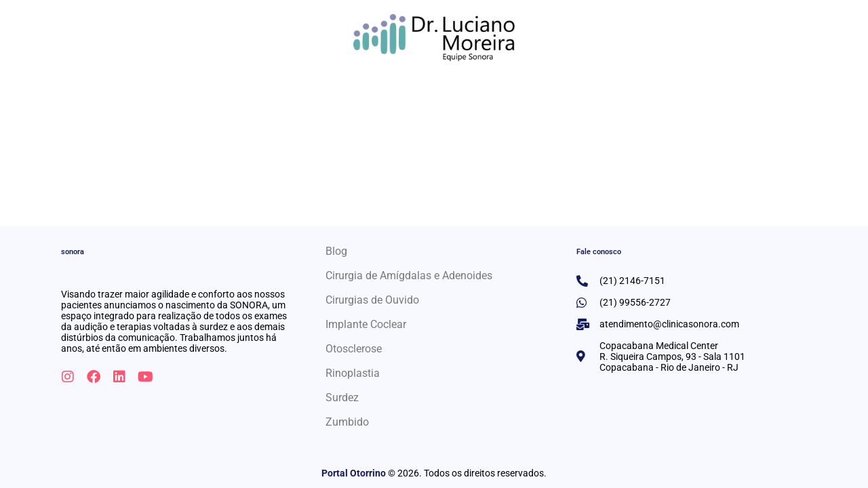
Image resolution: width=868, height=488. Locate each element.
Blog (336, 251)
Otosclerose (354, 349)
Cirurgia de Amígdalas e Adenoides (409, 276)
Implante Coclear (366, 324)
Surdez (342, 398)
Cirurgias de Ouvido (372, 300)
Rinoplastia (353, 373)
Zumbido (347, 422)
